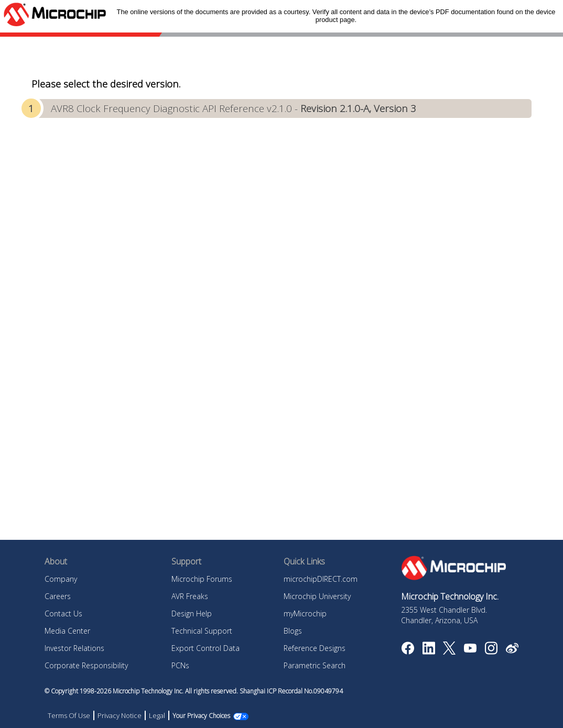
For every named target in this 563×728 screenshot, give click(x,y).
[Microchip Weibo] (512, 650)
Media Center (67, 631)
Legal (157, 715)
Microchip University (317, 596)
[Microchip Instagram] (491, 651)
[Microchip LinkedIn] (429, 651)
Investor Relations (74, 648)
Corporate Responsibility (86, 665)
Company (61, 579)
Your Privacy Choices (201, 716)
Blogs (293, 631)
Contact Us (63, 613)
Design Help (192, 613)
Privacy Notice (120, 715)
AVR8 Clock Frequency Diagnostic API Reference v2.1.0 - (234, 108)
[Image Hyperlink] (470, 649)
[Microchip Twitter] (449, 651)
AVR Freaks (190, 596)
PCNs (180, 665)
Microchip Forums (202, 579)
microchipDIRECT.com (321, 579)
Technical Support (202, 631)
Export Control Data (205, 648)
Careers (58, 596)
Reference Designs (315, 648)
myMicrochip (305, 613)
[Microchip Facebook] (408, 651)
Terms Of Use (69, 715)
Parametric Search (315, 665)
